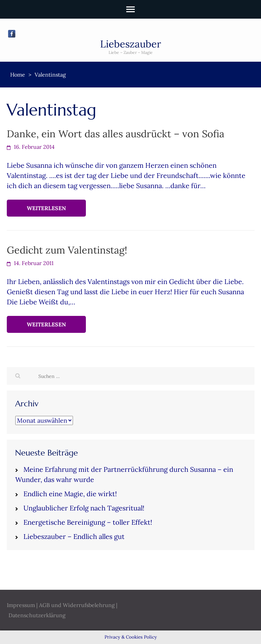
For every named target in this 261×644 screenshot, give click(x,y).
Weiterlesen (46, 208)
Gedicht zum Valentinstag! (67, 250)
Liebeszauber (131, 44)
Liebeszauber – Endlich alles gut (74, 536)
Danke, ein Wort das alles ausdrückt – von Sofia (116, 134)
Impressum (21, 605)
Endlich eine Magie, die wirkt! (70, 494)
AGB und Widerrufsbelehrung (77, 605)
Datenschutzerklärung (37, 615)
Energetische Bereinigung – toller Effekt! (88, 522)
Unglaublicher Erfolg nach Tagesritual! (84, 508)
